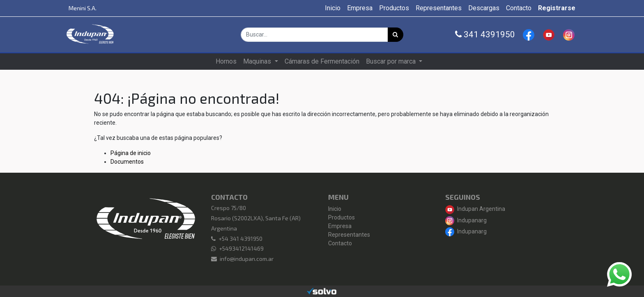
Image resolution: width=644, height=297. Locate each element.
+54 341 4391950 (240, 239)
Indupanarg (466, 220)
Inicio (335, 209)
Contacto (340, 243)
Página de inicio (131, 153)
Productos (342, 217)
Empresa (340, 226)
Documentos (127, 162)
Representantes (349, 235)
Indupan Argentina (475, 209)
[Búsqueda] (396, 35)
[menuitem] (333, 8)
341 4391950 (485, 34)
